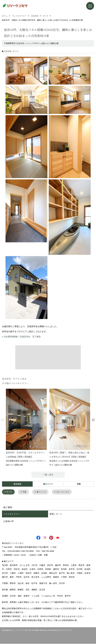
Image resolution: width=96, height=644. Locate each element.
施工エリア (48, 484)
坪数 (79, 484)
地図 (54, 547)
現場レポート (56, 514)
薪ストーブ (43, 492)
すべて (10, 492)
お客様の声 (9, 522)
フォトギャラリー (12, 514)
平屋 (25, 492)
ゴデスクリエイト (66, 630)
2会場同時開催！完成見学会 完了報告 (22, 337)
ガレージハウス (65, 492)
